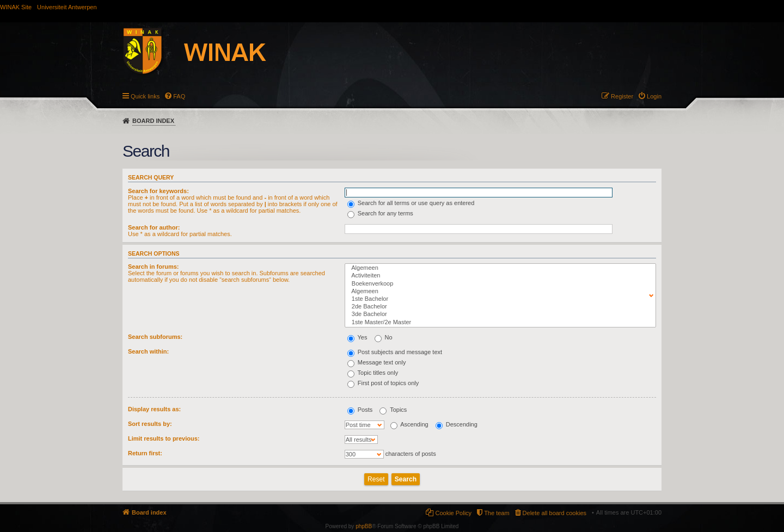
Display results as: (154, 409)
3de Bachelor (498, 314)
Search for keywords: (158, 191)
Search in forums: (154, 267)
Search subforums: (155, 337)
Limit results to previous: (164, 438)
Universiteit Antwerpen (67, 7)
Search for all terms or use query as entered (411, 203)
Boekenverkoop (498, 284)
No (384, 337)
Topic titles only (373, 373)
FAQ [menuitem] (179, 96)
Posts (360, 410)
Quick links (145, 96)
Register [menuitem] (622, 96)
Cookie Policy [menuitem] (453, 513)
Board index (153, 121)
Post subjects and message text (395, 352)
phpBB (364, 526)
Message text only (377, 362)
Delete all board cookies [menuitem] (555, 513)
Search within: (148, 351)
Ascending (409, 424)
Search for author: (154, 227)
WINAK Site (16, 7)
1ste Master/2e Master (498, 323)
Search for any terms (380, 213)
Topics (393, 410)
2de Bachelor (498, 307)
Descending (457, 424)
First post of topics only (383, 383)
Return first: (145, 453)
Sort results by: (150, 424)
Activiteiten (498, 276)
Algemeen (498, 268)
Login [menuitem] (654, 96)
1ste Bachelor (498, 299)
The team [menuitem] (497, 513)
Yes (357, 337)
